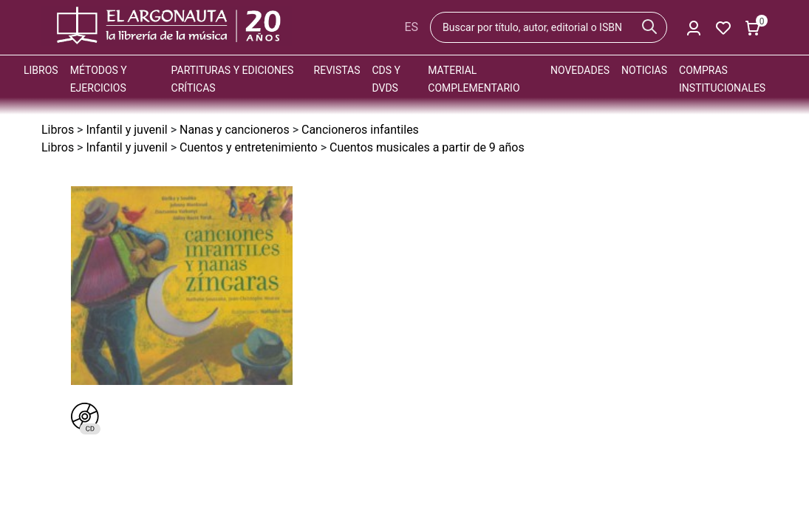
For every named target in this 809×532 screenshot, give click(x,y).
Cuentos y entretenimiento (249, 147)
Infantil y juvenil (126, 130)
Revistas (337, 70)
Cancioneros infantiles (360, 130)
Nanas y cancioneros (235, 130)
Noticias (644, 70)
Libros (41, 70)
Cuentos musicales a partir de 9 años (427, 147)
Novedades (580, 70)
